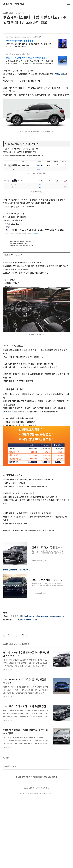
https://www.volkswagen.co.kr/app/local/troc (43, 653)
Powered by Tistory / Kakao (42, 863)
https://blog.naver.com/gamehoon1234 (22, 37)
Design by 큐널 (25, 863)
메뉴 (69, 4)
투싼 (5, 411)
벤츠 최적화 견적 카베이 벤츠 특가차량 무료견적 (28, 58)
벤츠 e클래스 (60, 74)
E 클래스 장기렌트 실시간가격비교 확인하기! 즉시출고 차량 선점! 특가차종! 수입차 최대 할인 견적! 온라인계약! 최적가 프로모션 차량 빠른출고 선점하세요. (29, 62)
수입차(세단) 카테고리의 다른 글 (16, 714)
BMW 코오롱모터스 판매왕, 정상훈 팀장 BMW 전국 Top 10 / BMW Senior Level (28, 45)
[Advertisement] (36, 527)
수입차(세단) (8, 13)
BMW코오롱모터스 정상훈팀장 (20, 40)
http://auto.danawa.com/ (26, 656)
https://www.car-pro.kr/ (16, 54)
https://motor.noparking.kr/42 (17, 607)
